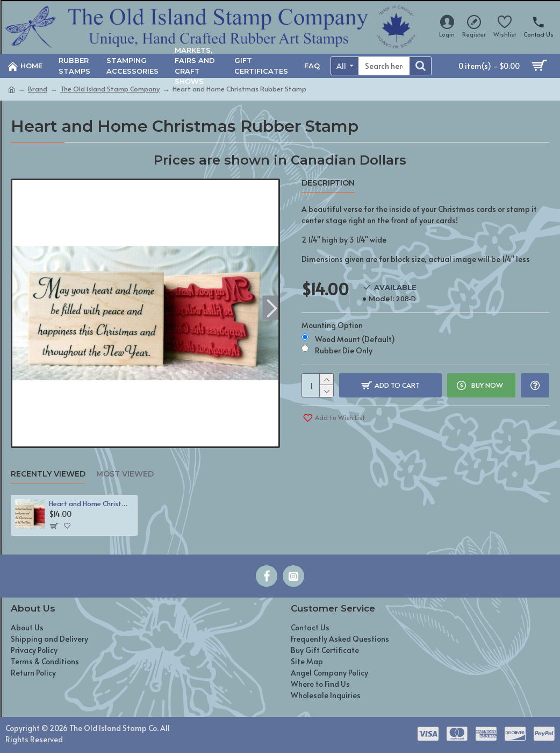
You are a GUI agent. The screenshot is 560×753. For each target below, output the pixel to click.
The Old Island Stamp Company (110, 89)
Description (328, 183)
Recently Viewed (48, 474)
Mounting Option (332, 325)
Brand (38, 89)
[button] (272, 308)
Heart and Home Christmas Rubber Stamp (91, 504)
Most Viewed (125, 474)
